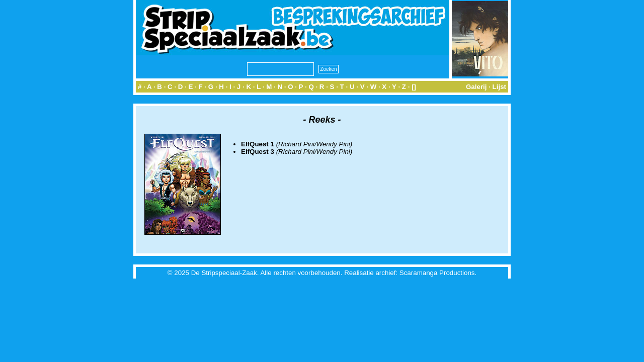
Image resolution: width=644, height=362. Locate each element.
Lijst (499, 87)
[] (414, 87)
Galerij (476, 87)
